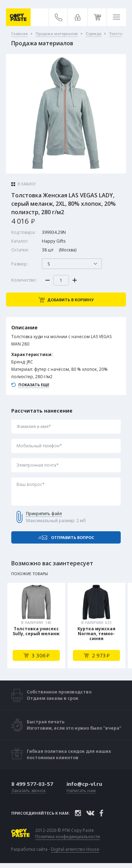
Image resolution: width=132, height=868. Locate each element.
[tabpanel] (36, 626)
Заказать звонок (29, 791)
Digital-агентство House (75, 849)
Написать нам (81, 791)
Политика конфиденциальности (68, 837)
